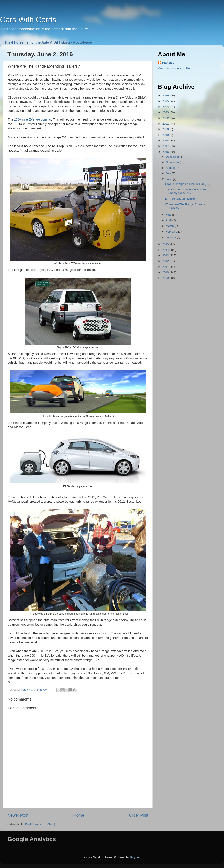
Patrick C (168, 63)
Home (79, 815)
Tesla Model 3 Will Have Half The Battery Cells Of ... (186, 191)
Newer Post (18, 815)
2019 (166, 135)
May (169, 215)
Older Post (139, 815)
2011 (166, 267)
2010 (166, 272)
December (173, 157)
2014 (166, 250)
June (169, 179)
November (173, 162)
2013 (166, 255)
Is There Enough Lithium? (182, 199)
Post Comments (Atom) (40, 824)
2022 (166, 118)
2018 (166, 140)
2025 (166, 101)
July (169, 173)
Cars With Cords (28, 20)
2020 (166, 129)
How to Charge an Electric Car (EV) (188, 184)
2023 (166, 112)
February (172, 232)
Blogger (135, 857)
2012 (166, 261)
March (170, 226)
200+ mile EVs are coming (33, 119)
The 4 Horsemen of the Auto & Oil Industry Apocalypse (48, 42)
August (171, 168)
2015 (166, 244)
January (171, 237)
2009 (166, 278)
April (169, 220)
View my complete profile (174, 68)
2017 (166, 146)
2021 (166, 124)
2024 (166, 107)
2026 (166, 95)
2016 (166, 152)
